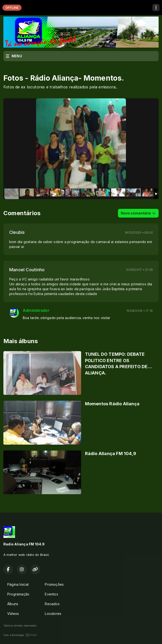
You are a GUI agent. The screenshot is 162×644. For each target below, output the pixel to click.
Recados (52, 604)
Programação (18, 594)
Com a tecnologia (20, 635)
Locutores (53, 614)
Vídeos (13, 614)
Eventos (51, 594)
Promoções (54, 584)
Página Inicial (18, 584)
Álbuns (13, 604)
